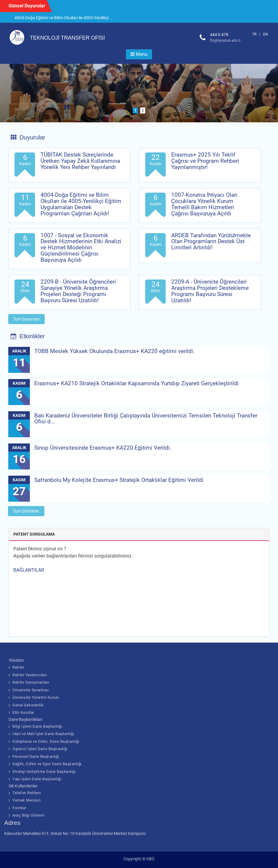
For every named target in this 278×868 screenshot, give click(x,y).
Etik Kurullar (23, 712)
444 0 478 (219, 35)
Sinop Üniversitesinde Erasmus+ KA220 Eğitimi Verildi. (103, 448)
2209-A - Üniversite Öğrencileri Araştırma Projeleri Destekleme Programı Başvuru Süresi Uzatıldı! (210, 291)
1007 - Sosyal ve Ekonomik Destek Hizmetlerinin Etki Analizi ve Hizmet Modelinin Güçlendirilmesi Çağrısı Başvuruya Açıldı (81, 248)
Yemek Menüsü (26, 800)
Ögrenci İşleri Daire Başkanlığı (40, 749)
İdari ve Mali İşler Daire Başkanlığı (43, 734)
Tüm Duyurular (26, 319)
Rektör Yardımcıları (30, 675)
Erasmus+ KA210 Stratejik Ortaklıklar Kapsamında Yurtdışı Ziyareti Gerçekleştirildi (136, 383)
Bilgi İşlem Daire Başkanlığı (37, 726)
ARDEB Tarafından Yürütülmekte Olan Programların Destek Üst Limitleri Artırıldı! (211, 242)
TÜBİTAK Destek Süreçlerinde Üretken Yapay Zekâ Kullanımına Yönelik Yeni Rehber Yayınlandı (80, 161)
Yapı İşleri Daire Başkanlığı (37, 779)
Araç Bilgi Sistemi (28, 815)
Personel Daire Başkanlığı (36, 756)
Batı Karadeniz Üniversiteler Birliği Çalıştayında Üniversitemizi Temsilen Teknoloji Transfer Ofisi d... (146, 419)
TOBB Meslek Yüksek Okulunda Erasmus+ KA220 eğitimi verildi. (114, 351)
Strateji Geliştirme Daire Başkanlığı (44, 772)
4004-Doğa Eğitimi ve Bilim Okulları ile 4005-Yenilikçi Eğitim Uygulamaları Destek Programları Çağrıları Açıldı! (81, 204)
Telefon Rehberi (27, 793)
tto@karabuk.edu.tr (225, 40)
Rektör (18, 667)
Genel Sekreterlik (28, 705)
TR (254, 34)
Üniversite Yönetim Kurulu (36, 697)
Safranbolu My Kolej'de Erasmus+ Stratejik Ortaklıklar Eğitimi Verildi (119, 480)
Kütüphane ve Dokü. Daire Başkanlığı (46, 741)
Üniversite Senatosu (31, 690)
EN (266, 34)
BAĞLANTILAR (29, 570)
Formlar (19, 808)
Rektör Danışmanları (31, 682)
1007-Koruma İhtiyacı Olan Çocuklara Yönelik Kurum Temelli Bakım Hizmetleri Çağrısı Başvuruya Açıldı (204, 204)
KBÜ (150, 859)
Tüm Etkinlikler (26, 511)
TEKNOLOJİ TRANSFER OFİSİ (67, 38)
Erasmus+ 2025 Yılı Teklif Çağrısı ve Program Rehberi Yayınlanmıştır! (205, 161)
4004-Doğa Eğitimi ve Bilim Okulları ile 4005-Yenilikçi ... (64, 18)
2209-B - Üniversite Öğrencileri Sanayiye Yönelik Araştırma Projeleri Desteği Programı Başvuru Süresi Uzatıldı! (78, 291)
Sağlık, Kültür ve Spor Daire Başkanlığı (47, 764)
